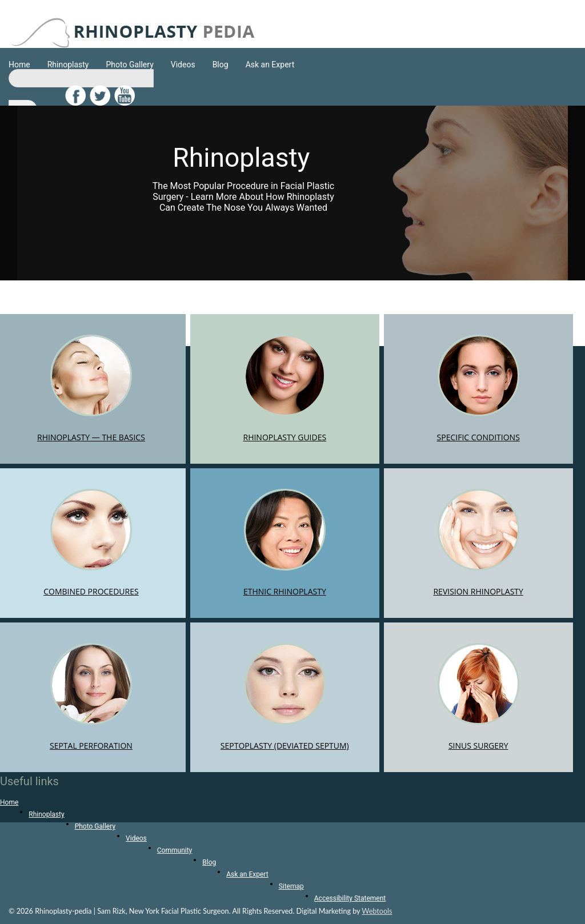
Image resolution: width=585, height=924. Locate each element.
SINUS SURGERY (478, 697)
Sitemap (291, 886)
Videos (183, 65)
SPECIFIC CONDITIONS (478, 389)
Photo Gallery (129, 65)
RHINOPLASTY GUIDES (285, 389)
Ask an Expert (270, 65)
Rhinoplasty (68, 65)
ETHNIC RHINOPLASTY (285, 543)
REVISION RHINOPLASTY (478, 543)
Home (19, 65)
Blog (221, 65)
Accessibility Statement (350, 898)
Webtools (377, 911)
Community (175, 850)
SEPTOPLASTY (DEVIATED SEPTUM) (285, 697)
